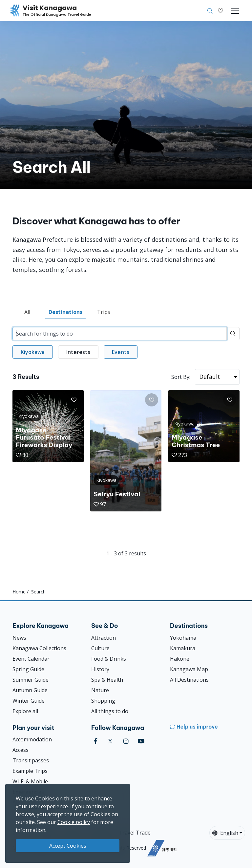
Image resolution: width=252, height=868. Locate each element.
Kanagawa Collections (39, 648)
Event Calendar (31, 659)
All (27, 312)
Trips (104, 312)
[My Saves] (220, 11)
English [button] (225, 833)
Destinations (65, 312)
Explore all (25, 711)
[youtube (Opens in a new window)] (141, 741)
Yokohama (183, 638)
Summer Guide (31, 680)
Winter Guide (29, 701)
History (100, 669)
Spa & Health (107, 680)
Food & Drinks (109, 659)
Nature (100, 690)
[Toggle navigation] (235, 11)
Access (21, 750)
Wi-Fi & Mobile (30, 781)
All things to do (110, 711)
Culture (100, 648)
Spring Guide (28, 669)
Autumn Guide (30, 690)
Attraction (104, 638)
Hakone (180, 659)
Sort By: (181, 377)
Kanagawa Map (189, 669)
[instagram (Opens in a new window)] (126, 741)
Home (19, 592)
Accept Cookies (68, 846)
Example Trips (30, 771)
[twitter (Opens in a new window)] (110, 741)
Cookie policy (74, 822)
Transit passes (31, 760)
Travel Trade (135, 833)
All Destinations (189, 680)
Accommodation (32, 739)
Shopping (103, 701)
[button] (220, 11)
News (19, 638)
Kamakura (183, 648)
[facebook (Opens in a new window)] (96, 741)
